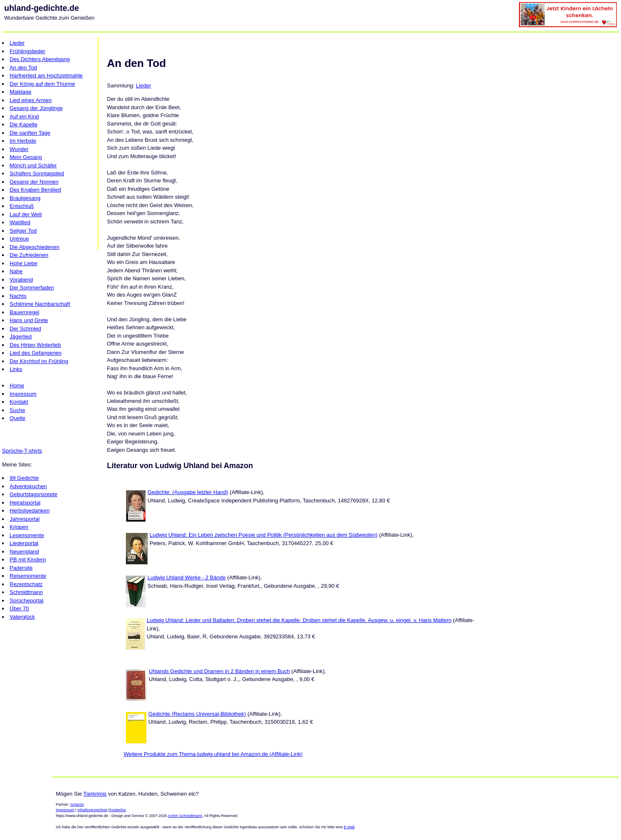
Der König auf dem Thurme (42, 84)
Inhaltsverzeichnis (92, 810)
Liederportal (24, 543)
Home (17, 385)
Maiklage (20, 92)
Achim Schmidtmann (185, 816)
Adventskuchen (28, 486)
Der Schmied (25, 329)
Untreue (19, 239)
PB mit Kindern (28, 560)
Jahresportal (25, 519)
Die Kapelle (24, 124)
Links (16, 369)
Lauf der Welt (26, 214)
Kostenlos (118, 810)
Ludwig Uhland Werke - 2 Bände (187, 577)
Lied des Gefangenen (36, 353)
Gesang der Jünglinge (36, 108)
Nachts (18, 296)
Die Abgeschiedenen (34, 247)
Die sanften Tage (30, 133)
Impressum (23, 394)
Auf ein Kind (24, 117)
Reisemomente (28, 576)
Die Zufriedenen (29, 255)
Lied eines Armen (31, 100)
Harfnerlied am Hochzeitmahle (46, 76)
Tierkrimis (95, 794)
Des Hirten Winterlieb (35, 345)
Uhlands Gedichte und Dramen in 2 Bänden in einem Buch (220, 671)
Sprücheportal (27, 601)
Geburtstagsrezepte (33, 494)
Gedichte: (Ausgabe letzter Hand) (188, 492)
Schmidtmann (26, 592)
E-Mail (349, 827)
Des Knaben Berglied (35, 190)
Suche (17, 410)
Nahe (16, 271)
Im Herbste (23, 141)
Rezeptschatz (26, 584)
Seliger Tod (23, 231)
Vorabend (21, 280)
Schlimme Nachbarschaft (40, 304)
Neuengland (24, 552)
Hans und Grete (29, 320)
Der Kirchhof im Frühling (39, 361)
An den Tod (23, 68)
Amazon (77, 804)
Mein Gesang (26, 157)
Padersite (21, 568)
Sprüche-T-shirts (22, 451)
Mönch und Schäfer (33, 165)
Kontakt (19, 402)
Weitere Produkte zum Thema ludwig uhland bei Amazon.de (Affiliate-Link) (213, 754)
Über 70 (19, 608)
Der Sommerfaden (32, 288)
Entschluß (22, 206)
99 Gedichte (24, 478)
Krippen (19, 527)
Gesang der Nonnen (34, 182)
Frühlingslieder (27, 51)
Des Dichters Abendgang (40, 59)
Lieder (17, 43)
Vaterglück (22, 617)
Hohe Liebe (24, 263)
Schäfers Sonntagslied (37, 173)
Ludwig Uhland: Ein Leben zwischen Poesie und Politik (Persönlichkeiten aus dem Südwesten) (264, 535)
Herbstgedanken (29, 511)
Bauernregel (24, 312)
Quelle (18, 418)
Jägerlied (21, 337)
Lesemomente (27, 535)
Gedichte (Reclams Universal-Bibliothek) (197, 714)
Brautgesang (25, 198)
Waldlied (20, 222)
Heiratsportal (25, 503)
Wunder (19, 149)
